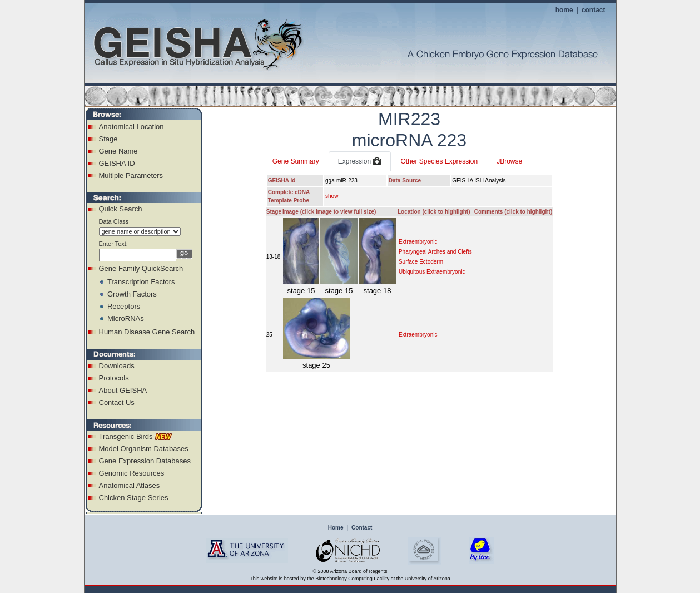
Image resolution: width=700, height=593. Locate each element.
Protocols (114, 378)
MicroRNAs (126, 318)
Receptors (124, 306)
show (332, 196)
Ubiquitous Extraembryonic (432, 272)
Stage (108, 139)
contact (594, 10)
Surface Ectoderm (421, 262)
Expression (360, 162)
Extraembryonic (418, 242)
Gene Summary (296, 161)
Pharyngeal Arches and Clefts (435, 252)
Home (336, 528)
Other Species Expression (439, 161)
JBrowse (509, 161)
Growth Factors (132, 294)
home (564, 10)
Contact (362, 528)
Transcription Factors (141, 282)
